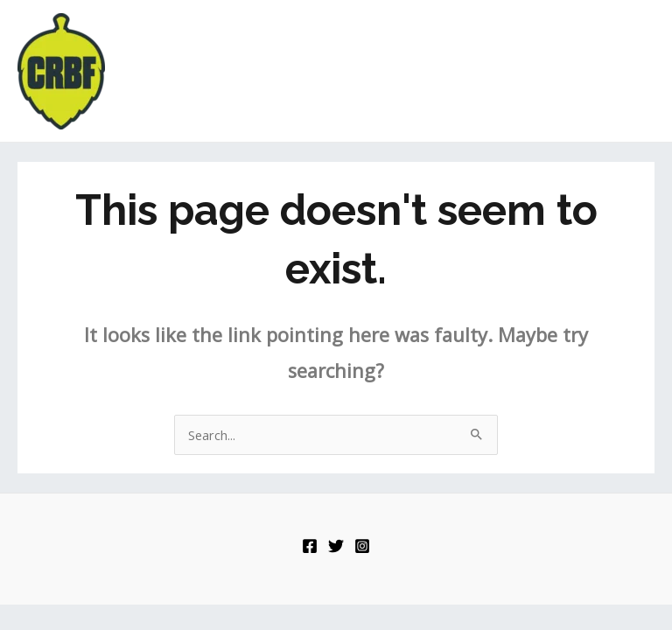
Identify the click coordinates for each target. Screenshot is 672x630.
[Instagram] (362, 546)
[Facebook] (310, 546)
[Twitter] (336, 546)
